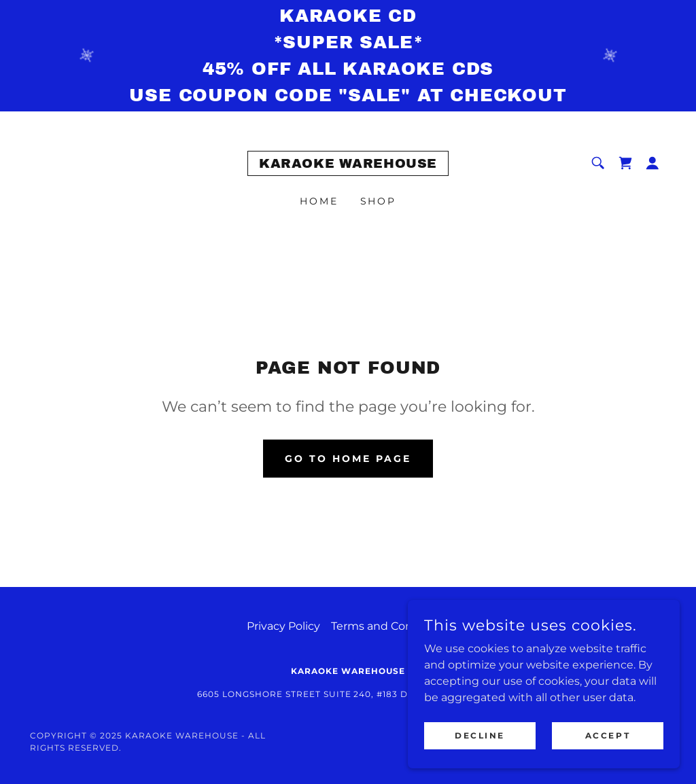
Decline (480, 735)
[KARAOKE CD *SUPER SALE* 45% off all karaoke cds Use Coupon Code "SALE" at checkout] (348, 56)
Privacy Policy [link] (283, 626)
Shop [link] (379, 201)
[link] (348, 164)
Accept (608, 735)
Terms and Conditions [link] (390, 626)
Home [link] (319, 201)
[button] (652, 163)
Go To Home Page (348, 459)
